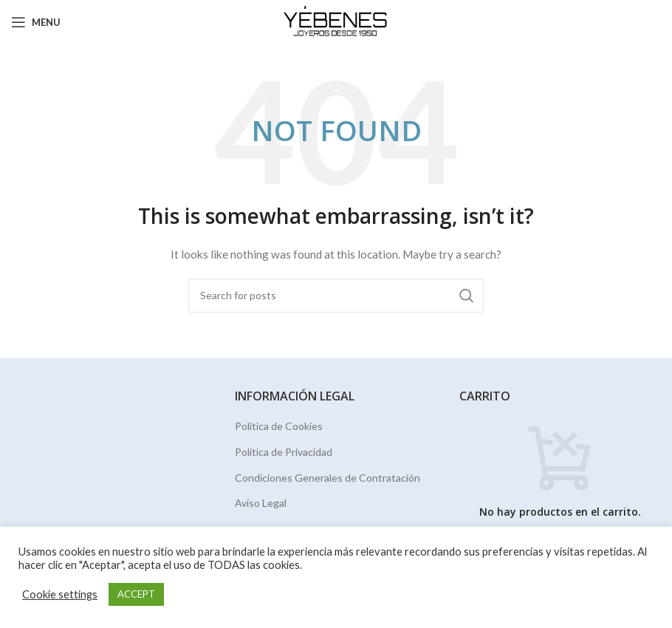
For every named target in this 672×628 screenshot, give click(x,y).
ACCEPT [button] (136, 594)
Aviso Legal (261, 503)
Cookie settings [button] (60, 594)
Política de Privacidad (284, 452)
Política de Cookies (279, 426)
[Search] (336, 296)
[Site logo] (336, 21)
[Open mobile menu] (36, 22)
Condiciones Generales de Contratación (328, 478)
